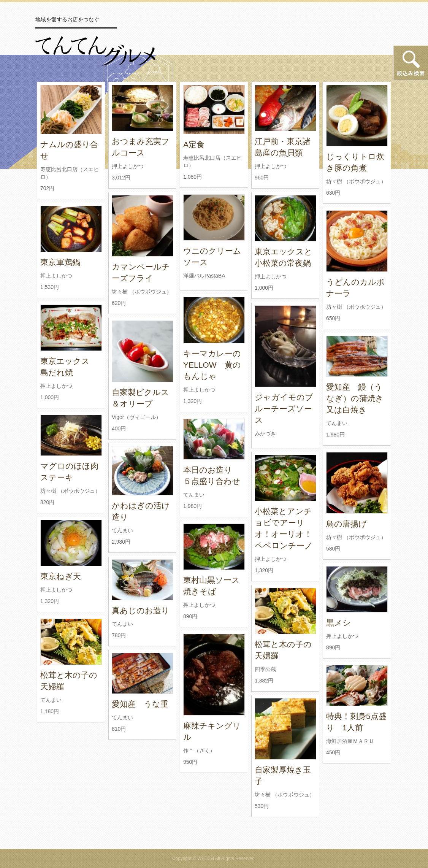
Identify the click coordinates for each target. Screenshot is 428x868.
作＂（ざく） (199, 751)
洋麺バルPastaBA (204, 276)
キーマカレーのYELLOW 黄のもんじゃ (212, 365)
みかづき (265, 433)
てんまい (337, 423)
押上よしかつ (128, 166)
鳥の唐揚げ (346, 524)
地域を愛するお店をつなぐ (67, 19)
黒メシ (338, 623)
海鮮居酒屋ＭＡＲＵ (350, 741)
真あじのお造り (141, 610)
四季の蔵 (265, 669)
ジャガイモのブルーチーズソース (284, 409)
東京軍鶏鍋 (60, 262)
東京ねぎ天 (61, 576)
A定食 (194, 144)
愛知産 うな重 (140, 704)
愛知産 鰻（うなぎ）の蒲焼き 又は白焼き (359, 398)
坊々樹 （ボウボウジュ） (356, 181)
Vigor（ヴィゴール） (136, 417)
